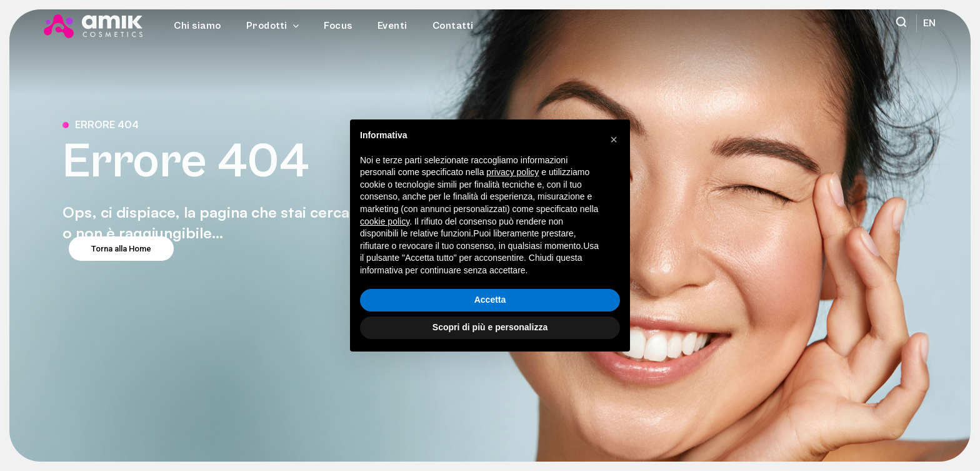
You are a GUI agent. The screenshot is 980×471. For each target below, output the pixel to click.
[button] (614, 139)
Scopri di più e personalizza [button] (490, 327)
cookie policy (385, 221)
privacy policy (512, 172)
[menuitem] (926, 23)
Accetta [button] (490, 300)
